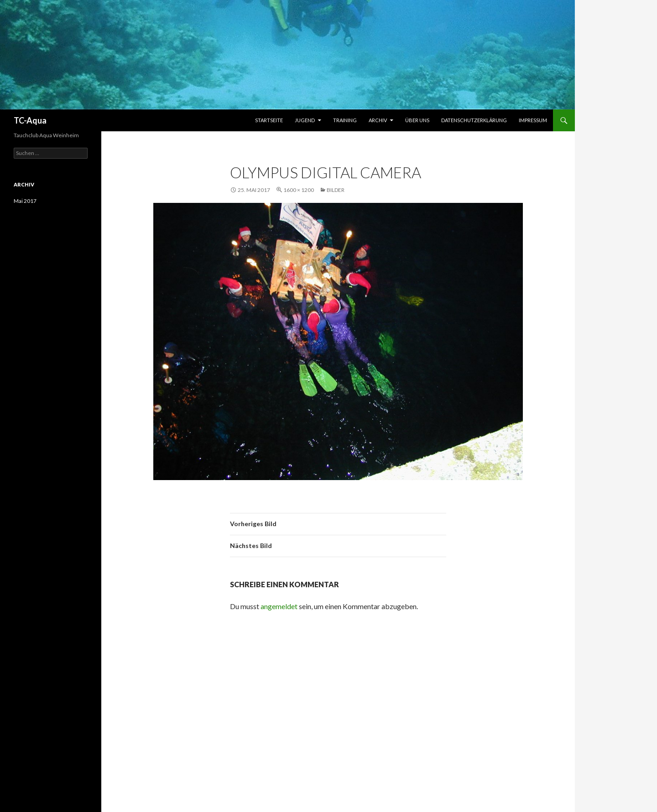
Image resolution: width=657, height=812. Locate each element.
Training (345, 120)
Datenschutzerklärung (474, 120)
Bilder (336, 190)
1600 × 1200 (299, 190)
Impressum (533, 120)
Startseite (269, 120)
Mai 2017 (25, 201)
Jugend (305, 120)
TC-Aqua (30, 120)
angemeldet (279, 606)
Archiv (378, 120)
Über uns (417, 120)
